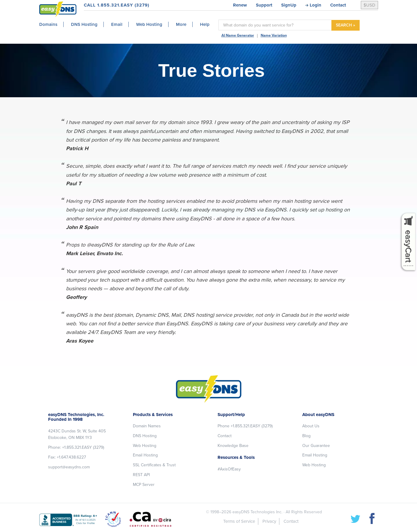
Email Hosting (145, 455)
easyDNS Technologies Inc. (257, 512)
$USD (369, 5)
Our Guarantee (316, 446)
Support (264, 5)
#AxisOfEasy (229, 469)
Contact (338, 5)
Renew (240, 5)
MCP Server (144, 485)
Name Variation (274, 35)
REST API (141, 475)
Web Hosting (145, 446)
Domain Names (147, 426)
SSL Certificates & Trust (154, 465)
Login (315, 5)
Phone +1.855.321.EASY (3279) (245, 426)
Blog (306, 436)
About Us (311, 426)
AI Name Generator (238, 35)
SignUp (289, 5)
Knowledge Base (233, 446)
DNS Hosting (145, 436)
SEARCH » (346, 25)
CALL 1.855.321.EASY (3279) (117, 5)
